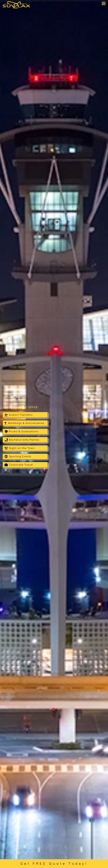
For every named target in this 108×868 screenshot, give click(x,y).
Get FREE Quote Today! (54, 864)
